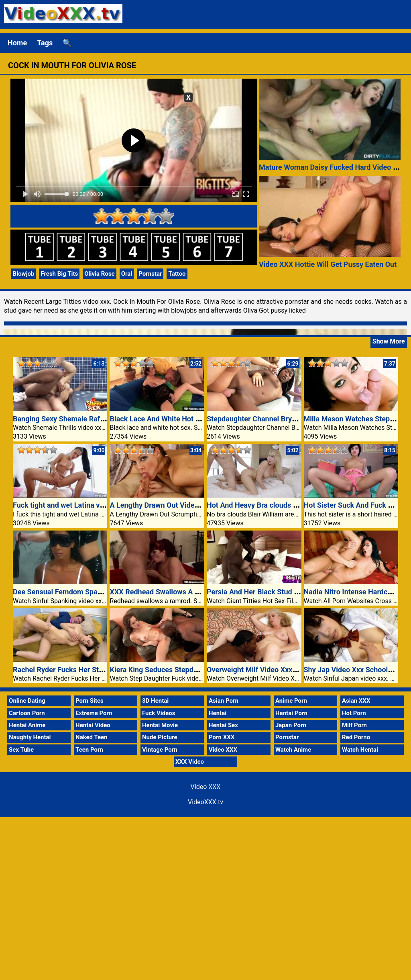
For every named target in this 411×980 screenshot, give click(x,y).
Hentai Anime (27, 725)
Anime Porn (291, 701)
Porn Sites (90, 701)
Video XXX (223, 750)
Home (17, 43)
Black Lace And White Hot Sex (158, 419)
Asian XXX (356, 701)
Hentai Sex (223, 725)
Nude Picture (160, 737)
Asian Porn (224, 701)
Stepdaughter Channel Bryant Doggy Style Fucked (287, 419)
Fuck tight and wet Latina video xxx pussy (80, 505)
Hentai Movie (160, 725)
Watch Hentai (360, 750)
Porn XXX (222, 737)
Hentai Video (93, 725)
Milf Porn (354, 725)
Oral (127, 274)
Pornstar (150, 274)
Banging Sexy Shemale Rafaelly (64, 419)
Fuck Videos (159, 713)
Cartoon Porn (27, 713)
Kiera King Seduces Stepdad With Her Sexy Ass (186, 670)
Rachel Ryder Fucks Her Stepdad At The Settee (89, 670)
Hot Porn (354, 713)
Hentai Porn (291, 713)
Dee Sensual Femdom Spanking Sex (71, 592)
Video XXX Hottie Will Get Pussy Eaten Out (328, 264)
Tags (45, 43)
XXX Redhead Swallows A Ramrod (165, 592)
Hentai (218, 713)
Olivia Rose (99, 274)
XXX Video (190, 762)
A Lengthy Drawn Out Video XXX (162, 505)
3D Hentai (155, 701)
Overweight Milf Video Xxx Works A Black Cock (283, 670)
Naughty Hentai (30, 737)
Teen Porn (89, 750)
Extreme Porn (94, 713)
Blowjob (24, 274)
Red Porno (356, 737)
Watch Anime (293, 750)
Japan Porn (291, 725)
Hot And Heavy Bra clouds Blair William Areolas (284, 505)
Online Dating (27, 701)
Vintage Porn (160, 750)
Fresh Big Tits (59, 274)
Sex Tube (21, 750)
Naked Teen (92, 737)
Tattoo (177, 274)
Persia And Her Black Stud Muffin (261, 592)
